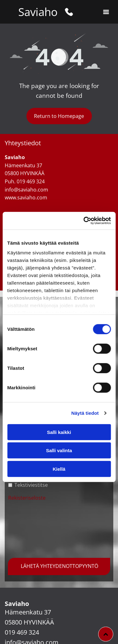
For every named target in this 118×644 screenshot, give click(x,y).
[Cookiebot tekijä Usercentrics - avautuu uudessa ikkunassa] (84, 221)
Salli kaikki (59, 432)
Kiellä (59, 469)
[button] (106, 12)
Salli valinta (59, 450)
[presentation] (34, 529)
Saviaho (38, 12)
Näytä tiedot (85, 413)
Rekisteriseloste (27, 498)
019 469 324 (22, 632)
